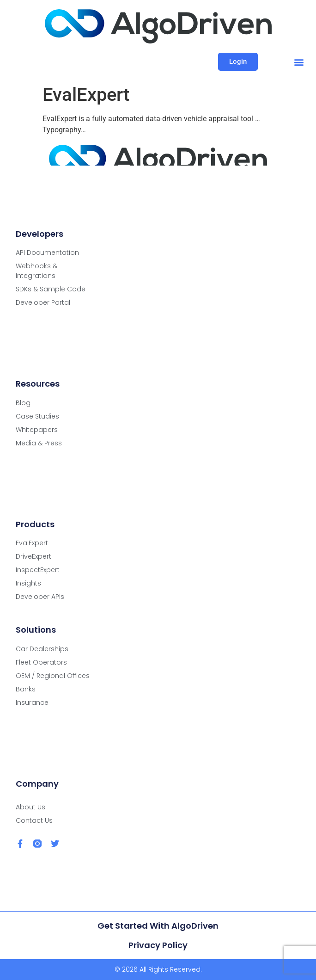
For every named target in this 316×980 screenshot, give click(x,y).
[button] (299, 62)
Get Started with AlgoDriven (158, 926)
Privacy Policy (158, 945)
